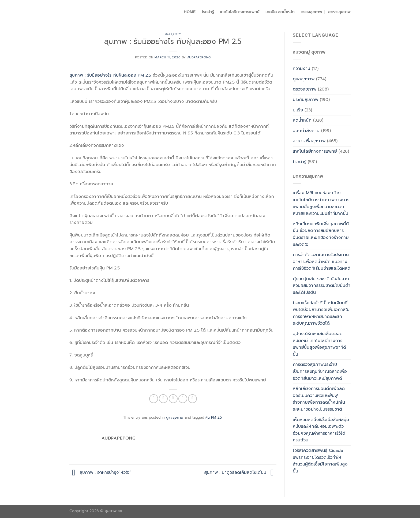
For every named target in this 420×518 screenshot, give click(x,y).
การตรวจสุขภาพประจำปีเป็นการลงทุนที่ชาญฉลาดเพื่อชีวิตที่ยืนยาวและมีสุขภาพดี (320, 371)
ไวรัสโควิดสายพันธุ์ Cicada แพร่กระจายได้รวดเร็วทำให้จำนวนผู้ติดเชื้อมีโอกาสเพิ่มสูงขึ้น (320, 461)
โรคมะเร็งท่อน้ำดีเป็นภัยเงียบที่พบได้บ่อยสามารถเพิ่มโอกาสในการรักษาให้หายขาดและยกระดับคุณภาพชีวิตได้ (321, 313)
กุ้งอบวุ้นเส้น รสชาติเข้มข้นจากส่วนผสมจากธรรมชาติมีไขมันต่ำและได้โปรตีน (322, 286)
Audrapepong (199, 57)
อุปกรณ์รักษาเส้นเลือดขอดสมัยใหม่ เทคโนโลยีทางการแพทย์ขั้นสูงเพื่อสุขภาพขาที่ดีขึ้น (319, 344)
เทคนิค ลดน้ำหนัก (280, 12)
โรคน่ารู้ (208, 12)
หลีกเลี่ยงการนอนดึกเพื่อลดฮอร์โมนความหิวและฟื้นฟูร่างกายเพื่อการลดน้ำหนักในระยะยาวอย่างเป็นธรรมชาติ (319, 399)
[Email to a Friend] (173, 399)
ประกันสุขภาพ (305, 100)
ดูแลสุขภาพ (173, 34)
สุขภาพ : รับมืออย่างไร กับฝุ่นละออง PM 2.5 (110, 75)
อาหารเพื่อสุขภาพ (309, 141)
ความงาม (301, 69)
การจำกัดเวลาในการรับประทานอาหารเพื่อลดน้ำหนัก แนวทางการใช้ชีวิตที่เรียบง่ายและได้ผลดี (322, 262)
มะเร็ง (298, 110)
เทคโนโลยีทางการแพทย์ (240, 12)
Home (190, 12)
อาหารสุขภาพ (339, 12)
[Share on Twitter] (163, 399)
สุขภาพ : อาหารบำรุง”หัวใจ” (100, 472)
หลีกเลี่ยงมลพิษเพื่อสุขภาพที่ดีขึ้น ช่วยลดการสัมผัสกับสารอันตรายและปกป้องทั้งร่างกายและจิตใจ (321, 234)
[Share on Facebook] (154, 399)
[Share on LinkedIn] (192, 399)
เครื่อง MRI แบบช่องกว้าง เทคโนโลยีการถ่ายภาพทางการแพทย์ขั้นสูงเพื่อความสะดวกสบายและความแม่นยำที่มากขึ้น (321, 203)
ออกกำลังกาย (306, 131)
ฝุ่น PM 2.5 (214, 417)
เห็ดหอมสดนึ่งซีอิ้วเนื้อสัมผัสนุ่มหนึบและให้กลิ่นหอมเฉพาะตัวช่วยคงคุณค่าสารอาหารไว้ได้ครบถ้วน (321, 430)
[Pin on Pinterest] (183, 399)
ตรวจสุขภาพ (311, 12)
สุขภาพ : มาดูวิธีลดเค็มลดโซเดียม (240, 472)
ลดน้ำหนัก (302, 120)
